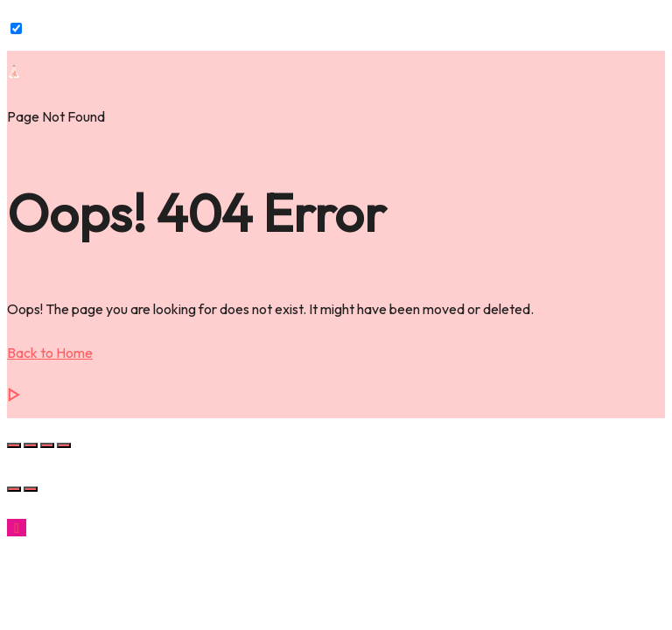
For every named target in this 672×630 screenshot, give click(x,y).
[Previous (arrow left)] (14, 489)
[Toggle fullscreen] (31, 445)
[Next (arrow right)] (31, 489)
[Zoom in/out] (14, 445)
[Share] (47, 445)
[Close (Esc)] (64, 445)
